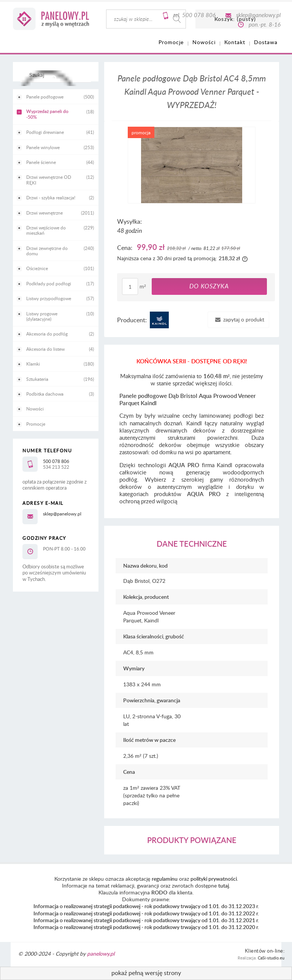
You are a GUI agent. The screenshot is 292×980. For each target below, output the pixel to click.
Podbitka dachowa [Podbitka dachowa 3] (45, 394)
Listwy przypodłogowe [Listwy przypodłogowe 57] (49, 298)
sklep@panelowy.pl (258, 15)
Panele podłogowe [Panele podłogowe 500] (45, 97)
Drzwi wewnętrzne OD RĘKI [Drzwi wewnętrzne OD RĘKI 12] (49, 180)
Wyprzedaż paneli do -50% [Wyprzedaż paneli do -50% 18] (47, 114)
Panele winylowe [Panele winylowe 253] (43, 147)
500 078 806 (199, 15)
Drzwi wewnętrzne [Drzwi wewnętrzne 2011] (44, 213)
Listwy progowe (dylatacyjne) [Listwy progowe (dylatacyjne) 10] (42, 316)
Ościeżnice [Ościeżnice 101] (37, 268)
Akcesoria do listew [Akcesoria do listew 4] (45, 349)
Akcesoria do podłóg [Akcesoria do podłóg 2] (47, 334)
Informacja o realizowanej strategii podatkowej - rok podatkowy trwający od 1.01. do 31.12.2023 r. (146, 906)
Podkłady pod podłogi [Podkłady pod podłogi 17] (49, 283)
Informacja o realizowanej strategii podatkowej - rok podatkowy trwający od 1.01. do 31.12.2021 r (146, 920)
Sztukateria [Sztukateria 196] (37, 379)
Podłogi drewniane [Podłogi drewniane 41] (45, 132)
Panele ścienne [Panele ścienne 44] (41, 162)
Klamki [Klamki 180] (33, 364)
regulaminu (165, 879)
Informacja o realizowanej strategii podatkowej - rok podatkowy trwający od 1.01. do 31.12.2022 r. (146, 913)
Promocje (36, 424)
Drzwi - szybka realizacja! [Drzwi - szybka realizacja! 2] (51, 197)
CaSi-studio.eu (271, 958)
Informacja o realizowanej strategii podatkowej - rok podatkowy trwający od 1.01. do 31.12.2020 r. (146, 927)
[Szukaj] (54, 78)
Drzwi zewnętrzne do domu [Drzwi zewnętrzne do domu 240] (47, 251)
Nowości (35, 409)
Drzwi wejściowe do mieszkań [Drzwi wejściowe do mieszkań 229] (46, 230)
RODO (159, 892)
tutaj (224, 885)
